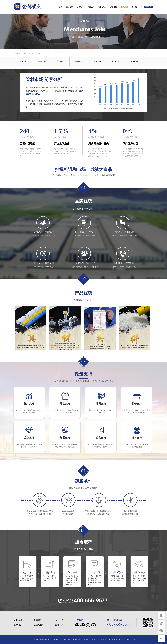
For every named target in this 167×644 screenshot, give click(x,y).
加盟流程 (116, 61)
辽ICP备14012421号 (104, 639)
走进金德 (18, 620)
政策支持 (79, 61)
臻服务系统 (102, 7)
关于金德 (69, 7)
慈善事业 (114, 7)
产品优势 (60, 61)
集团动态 (91, 7)
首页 (60, 7)
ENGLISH (148, 7)
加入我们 (135, 7)
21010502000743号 (128, 639)
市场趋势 (23, 61)
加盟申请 (134, 61)
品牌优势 (42, 61)
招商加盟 (124, 7)
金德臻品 (80, 7)
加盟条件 (97, 61)
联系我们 (59, 625)
